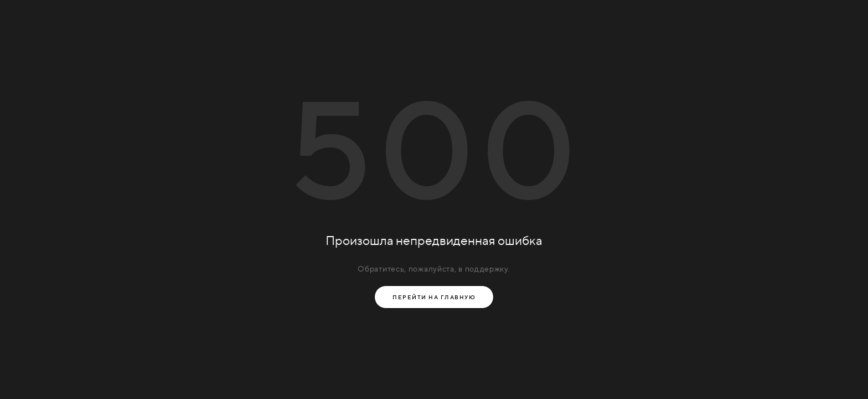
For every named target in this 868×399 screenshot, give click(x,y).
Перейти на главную (434, 297)
